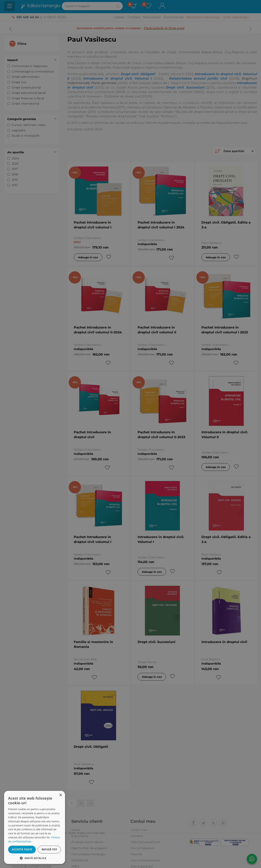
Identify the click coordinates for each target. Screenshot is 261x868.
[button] (35, 858)
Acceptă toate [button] (22, 849)
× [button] (60, 795)
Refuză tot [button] (49, 849)
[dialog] (35, 827)
